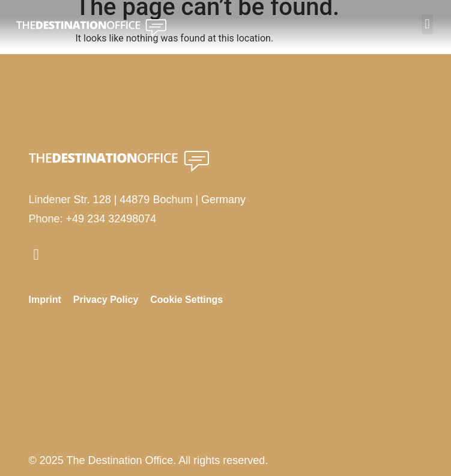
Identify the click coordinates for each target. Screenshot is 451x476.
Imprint (45, 300)
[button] (427, 24)
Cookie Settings (186, 300)
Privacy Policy (106, 300)
